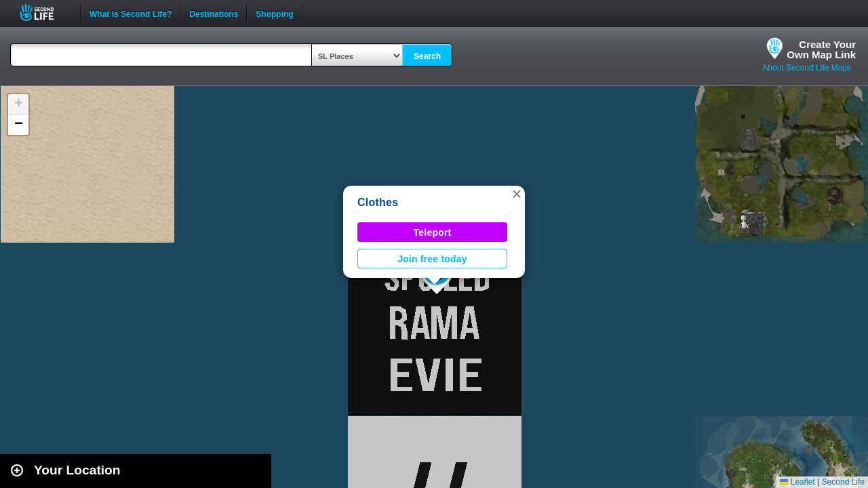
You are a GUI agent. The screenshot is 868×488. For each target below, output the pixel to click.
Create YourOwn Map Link (821, 49)
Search (427, 56)
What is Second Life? (131, 13)
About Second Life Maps (807, 68)
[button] (517, 194)
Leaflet (797, 482)
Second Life (44, 13)
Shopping (274, 13)
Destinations (214, 13)
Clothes (378, 202)
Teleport (433, 232)
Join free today (432, 259)
